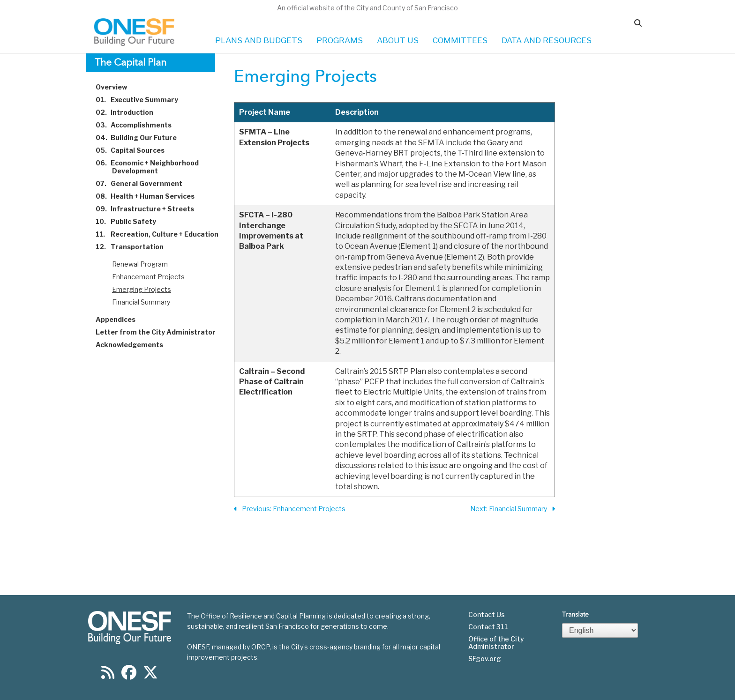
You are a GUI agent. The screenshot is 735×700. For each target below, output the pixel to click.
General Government (144, 183)
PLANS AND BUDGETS (259, 40)
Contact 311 (488, 627)
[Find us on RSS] (108, 675)
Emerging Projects (142, 289)
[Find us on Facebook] (129, 675)
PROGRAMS (340, 40)
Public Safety (131, 221)
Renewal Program (140, 264)
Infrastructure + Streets (150, 209)
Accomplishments (139, 125)
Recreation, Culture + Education (162, 234)
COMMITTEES (460, 40)
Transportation (135, 247)
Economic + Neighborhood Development (153, 167)
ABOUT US (398, 40)
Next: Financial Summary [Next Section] (513, 509)
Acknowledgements (135, 345)
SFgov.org (485, 659)
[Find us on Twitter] (150, 675)
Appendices (121, 319)
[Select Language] (600, 630)
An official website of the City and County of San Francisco (367, 8)
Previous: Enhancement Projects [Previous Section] (290, 509)
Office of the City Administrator (496, 643)
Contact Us (487, 615)
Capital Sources (135, 150)
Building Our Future (142, 138)
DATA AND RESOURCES (547, 40)
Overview (117, 87)
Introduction (130, 112)
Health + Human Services (150, 196)
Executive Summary (142, 100)
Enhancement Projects (148, 277)
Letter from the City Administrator (161, 332)
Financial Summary (141, 302)
